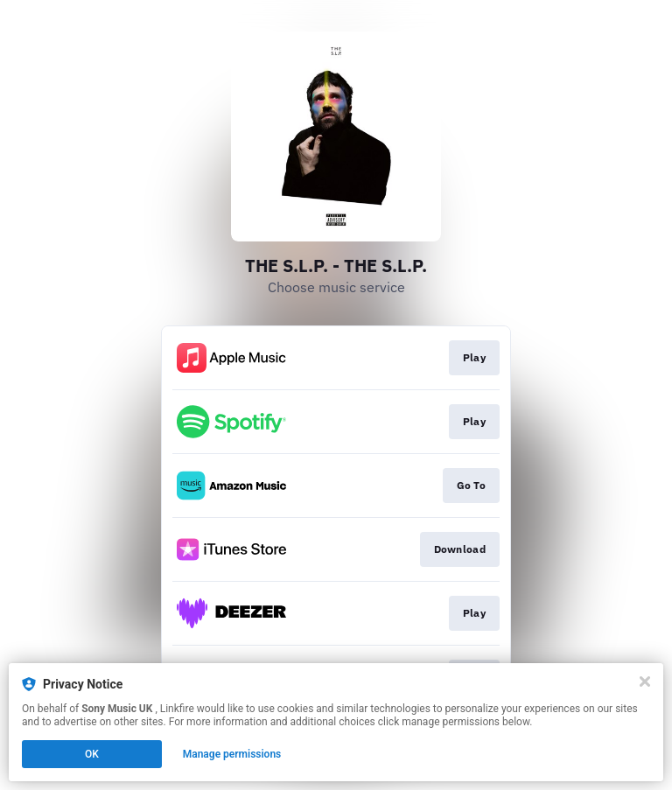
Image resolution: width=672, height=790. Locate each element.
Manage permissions (232, 754)
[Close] (645, 682)
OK (92, 754)
